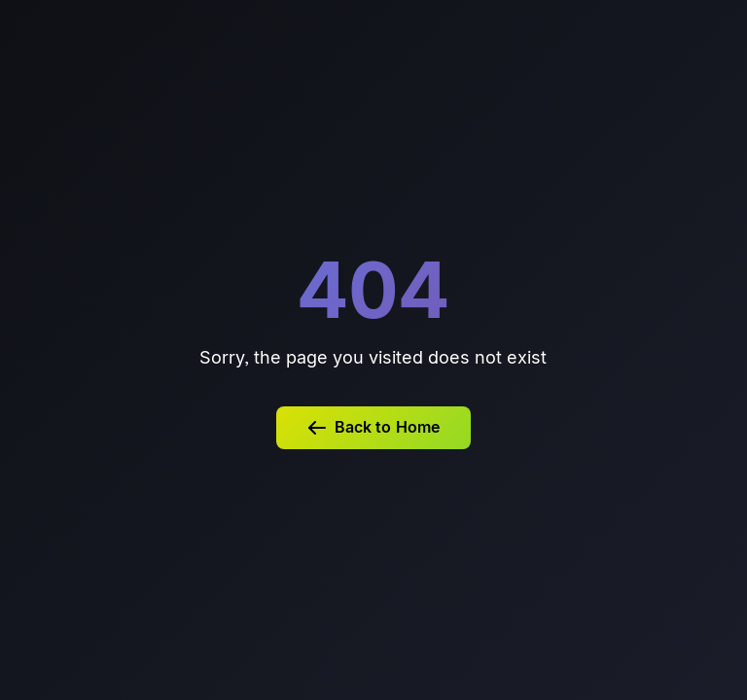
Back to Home (373, 428)
